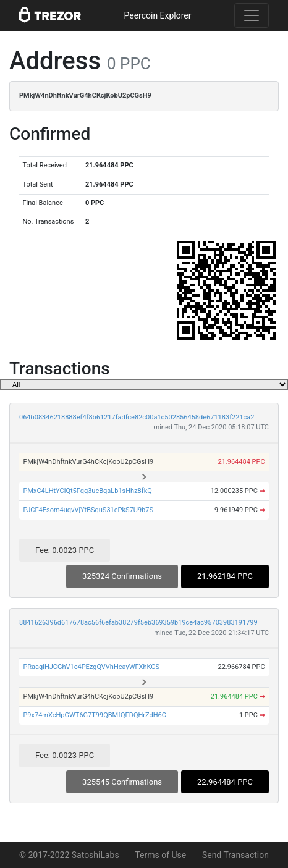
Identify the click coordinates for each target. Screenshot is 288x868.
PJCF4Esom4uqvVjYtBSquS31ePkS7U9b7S (88, 510)
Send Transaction (235, 855)
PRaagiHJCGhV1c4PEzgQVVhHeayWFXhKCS (91, 667)
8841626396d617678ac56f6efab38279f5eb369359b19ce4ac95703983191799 (138, 622)
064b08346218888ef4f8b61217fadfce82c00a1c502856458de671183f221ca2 (137, 417)
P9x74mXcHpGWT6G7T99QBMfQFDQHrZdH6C (95, 715)
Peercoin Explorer (157, 15)
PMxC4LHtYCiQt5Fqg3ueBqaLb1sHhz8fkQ (87, 491)
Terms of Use (160, 855)
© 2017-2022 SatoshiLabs (69, 855)
